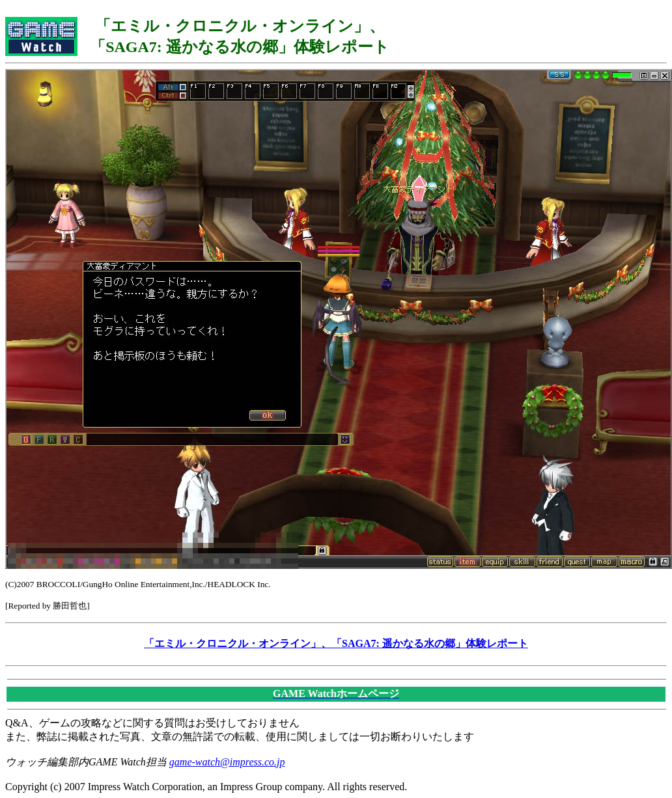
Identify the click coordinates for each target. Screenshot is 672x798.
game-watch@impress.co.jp (227, 762)
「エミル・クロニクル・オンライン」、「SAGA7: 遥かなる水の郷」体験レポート (336, 643)
